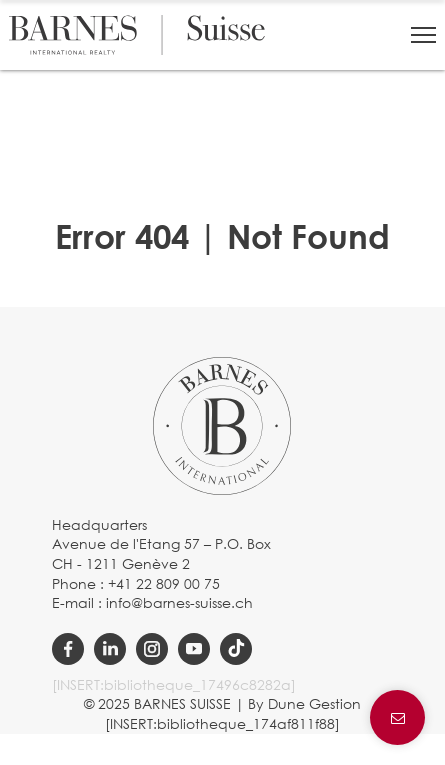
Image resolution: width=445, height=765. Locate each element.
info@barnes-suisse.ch (179, 602)
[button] (423, 35)
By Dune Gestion (304, 703)
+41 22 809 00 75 (164, 583)
